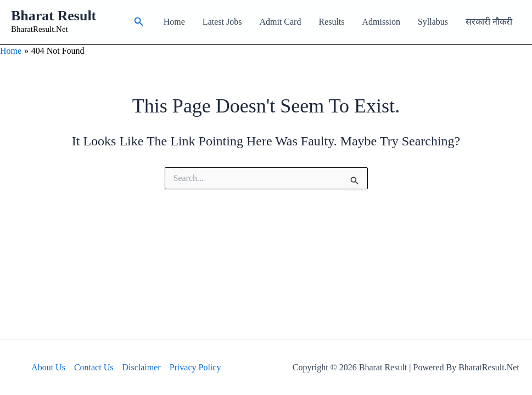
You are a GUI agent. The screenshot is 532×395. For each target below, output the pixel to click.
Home (174, 22)
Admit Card (280, 22)
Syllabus (433, 22)
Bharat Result (54, 16)
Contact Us (94, 367)
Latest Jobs (222, 22)
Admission (381, 22)
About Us (48, 367)
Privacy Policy (195, 367)
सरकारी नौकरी (489, 22)
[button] (139, 22)
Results (331, 22)
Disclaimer (141, 367)
